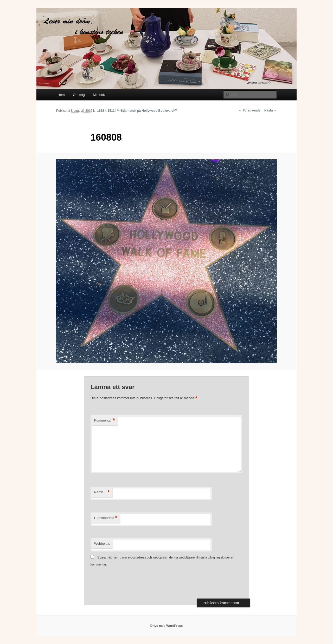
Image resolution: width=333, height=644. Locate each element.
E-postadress (106, 518)
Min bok (99, 95)
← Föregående (250, 110)
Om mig (79, 95)
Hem (61, 95)
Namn (102, 492)
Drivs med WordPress (167, 626)
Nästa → (271, 110)
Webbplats (102, 544)
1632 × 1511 (106, 111)
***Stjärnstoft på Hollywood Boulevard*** (147, 111)
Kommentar (105, 421)
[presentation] (130, 583)
